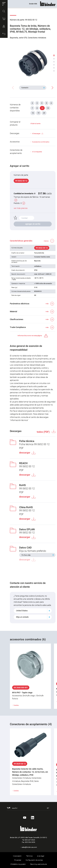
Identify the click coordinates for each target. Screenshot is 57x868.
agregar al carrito (33, 224)
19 (38, 113)
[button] (4, 4)
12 (42, 108)
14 (48, 108)
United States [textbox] (22, 611)
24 (44, 113)
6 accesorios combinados (41, 142)
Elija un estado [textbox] (22, 617)
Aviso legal (41, 856)
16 (33, 113)
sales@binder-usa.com (29, 847)
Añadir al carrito (35, 124)
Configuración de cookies (34, 860)
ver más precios (21, 208)
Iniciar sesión (17, 856)
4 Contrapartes (37, 152)
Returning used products (39, 864)
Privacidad (18, 860)
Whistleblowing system (18, 864)
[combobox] (33, 611)
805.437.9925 (30, 840)
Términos (29, 856)
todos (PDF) (44, 432)
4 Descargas (38, 134)
